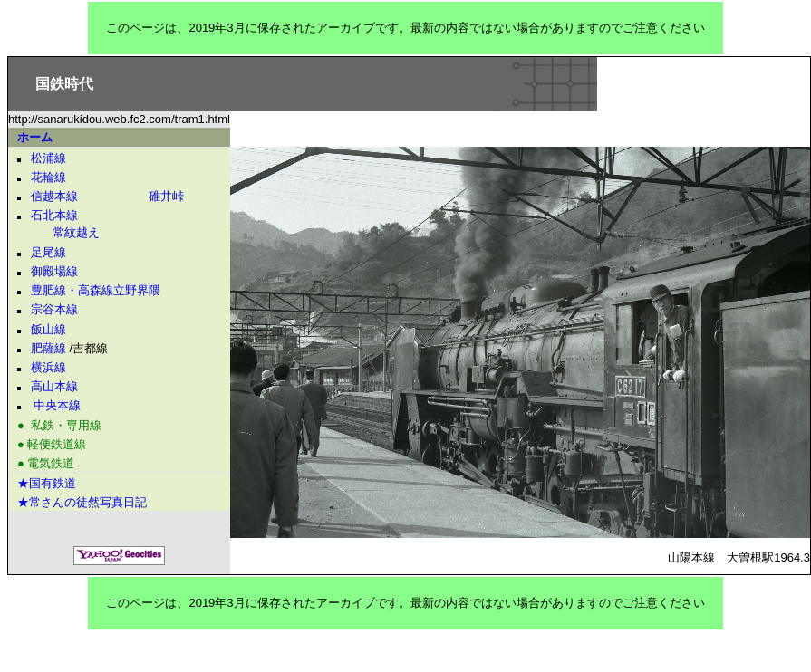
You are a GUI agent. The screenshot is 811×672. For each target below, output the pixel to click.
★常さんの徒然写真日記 (82, 502)
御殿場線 (54, 271)
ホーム (35, 137)
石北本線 (54, 215)
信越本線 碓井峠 (107, 196)
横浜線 (48, 367)
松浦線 (48, 158)
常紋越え (58, 232)
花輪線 (48, 177)
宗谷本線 (54, 309)
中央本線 (57, 405)
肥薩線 (48, 348)
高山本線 (54, 386)
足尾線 (48, 252)
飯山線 (48, 329)
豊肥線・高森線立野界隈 (96, 290)
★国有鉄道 (47, 483)
